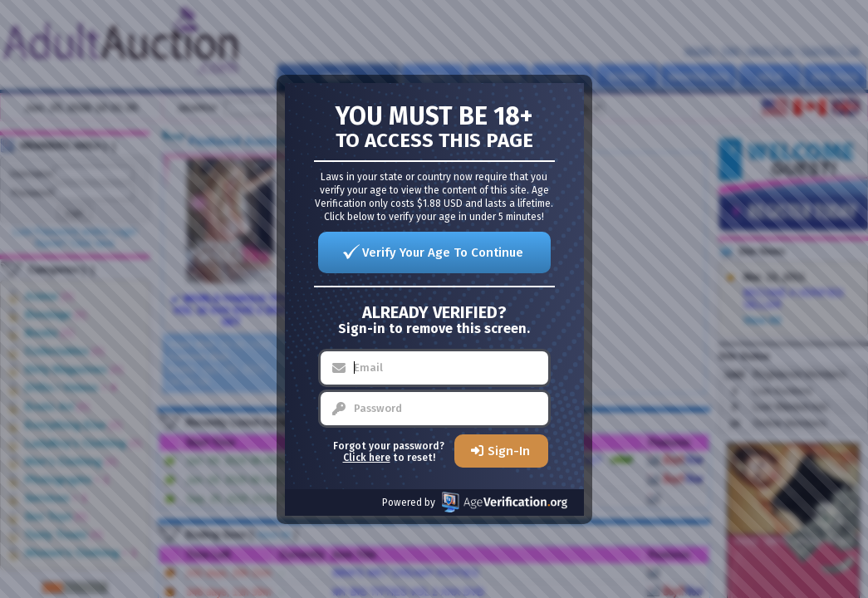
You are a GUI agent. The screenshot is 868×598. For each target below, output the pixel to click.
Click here (367, 458)
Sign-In (509, 451)
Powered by (475, 502)
